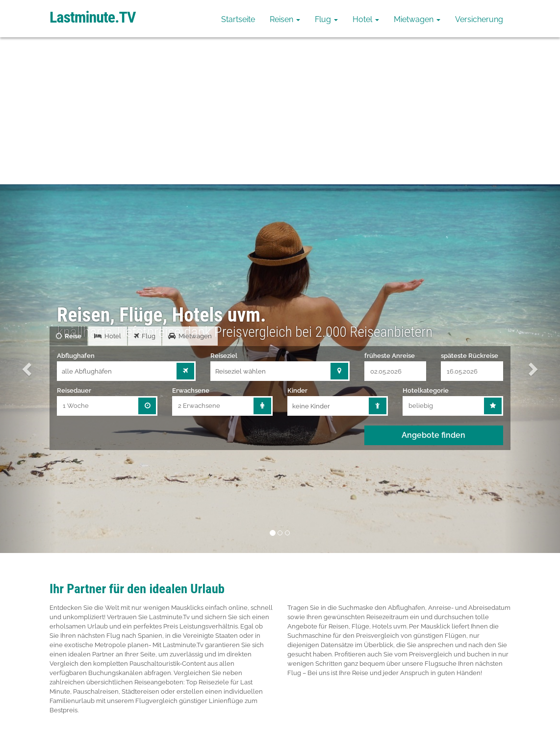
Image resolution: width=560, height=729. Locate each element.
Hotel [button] (366, 19)
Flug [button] (326, 19)
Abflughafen (76, 355)
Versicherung (479, 19)
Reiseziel (224, 355)
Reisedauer (74, 390)
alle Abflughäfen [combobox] (87, 371)
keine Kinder (311, 406)
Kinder (297, 390)
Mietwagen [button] (417, 19)
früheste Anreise (390, 355)
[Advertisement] (280, 111)
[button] (28, 369)
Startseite (238, 19)
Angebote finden (433, 435)
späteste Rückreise (470, 355)
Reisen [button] (285, 19)
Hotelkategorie (426, 390)
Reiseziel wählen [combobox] (241, 371)
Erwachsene (191, 390)
